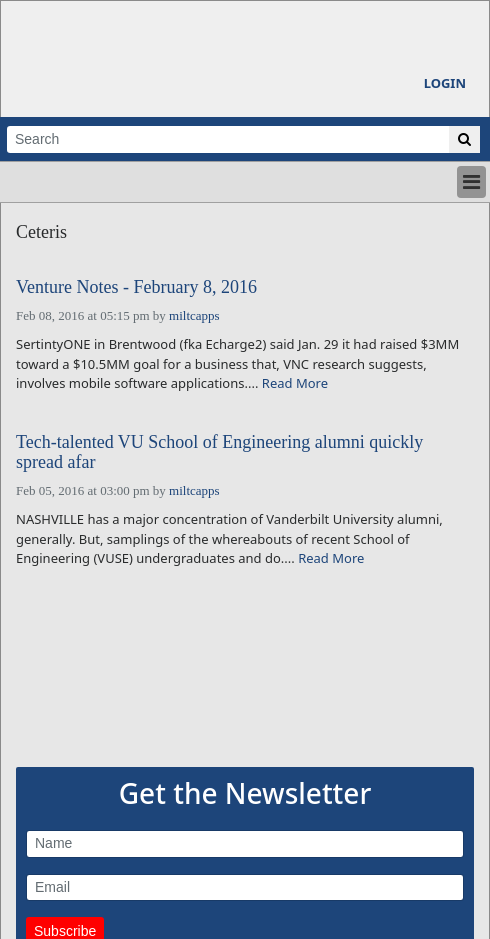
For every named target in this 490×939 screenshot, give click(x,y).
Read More (295, 383)
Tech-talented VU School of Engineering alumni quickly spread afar (219, 452)
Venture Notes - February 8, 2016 (136, 287)
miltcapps (194, 315)
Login (445, 83)
